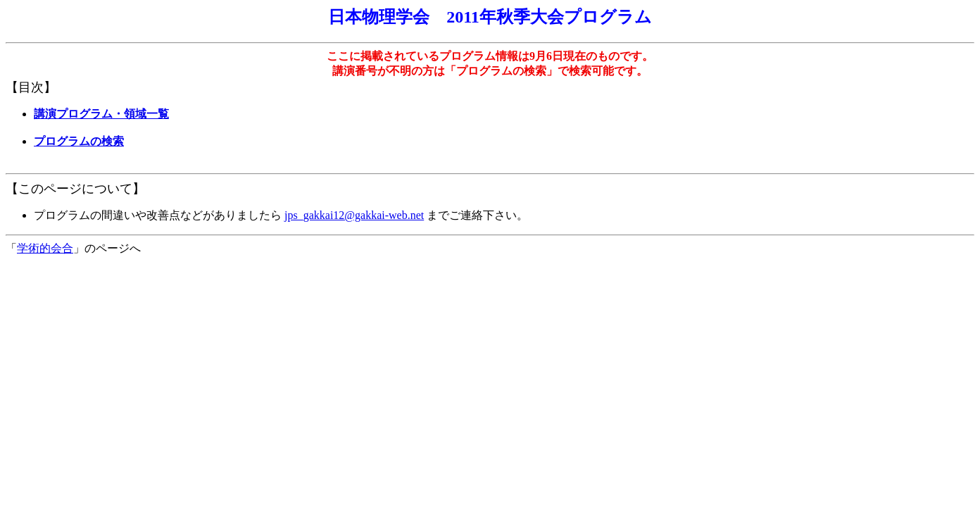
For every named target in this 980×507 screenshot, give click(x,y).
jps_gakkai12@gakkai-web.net (354, 215)
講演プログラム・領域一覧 (101, 114)
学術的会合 (45, 248)
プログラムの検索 (79, 141)
